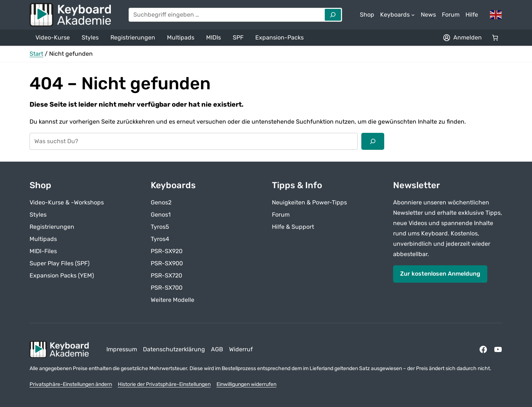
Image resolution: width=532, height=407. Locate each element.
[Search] (333, 15)
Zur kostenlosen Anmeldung (440, 274)
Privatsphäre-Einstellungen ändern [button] (71, 384)
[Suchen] (373, 141)
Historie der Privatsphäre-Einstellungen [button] (164, 384)
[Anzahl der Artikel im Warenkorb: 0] (495, 38)
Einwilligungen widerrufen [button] (246, 384)
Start (36, 54)
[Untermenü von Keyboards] (398, 15)
